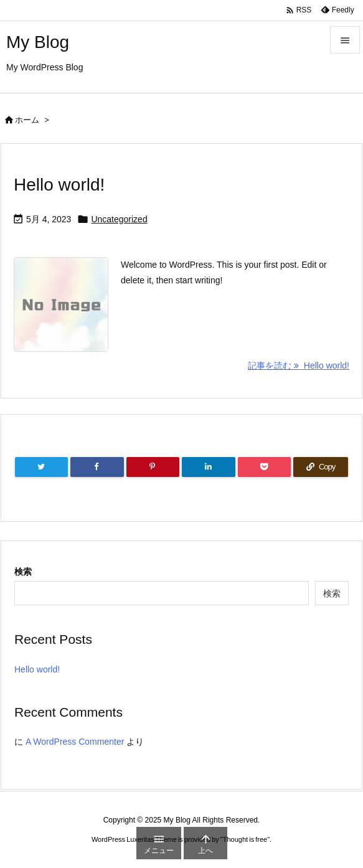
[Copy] (321, 467)
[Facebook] (97, 467)
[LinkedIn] (208, 467)
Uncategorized (119, 219)
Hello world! (59, 185)
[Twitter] (41, 467)
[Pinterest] (153, 467)
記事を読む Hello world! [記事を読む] (299, 366)
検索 (23, 572)
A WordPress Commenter (75, 742)
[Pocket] (264, 467)
